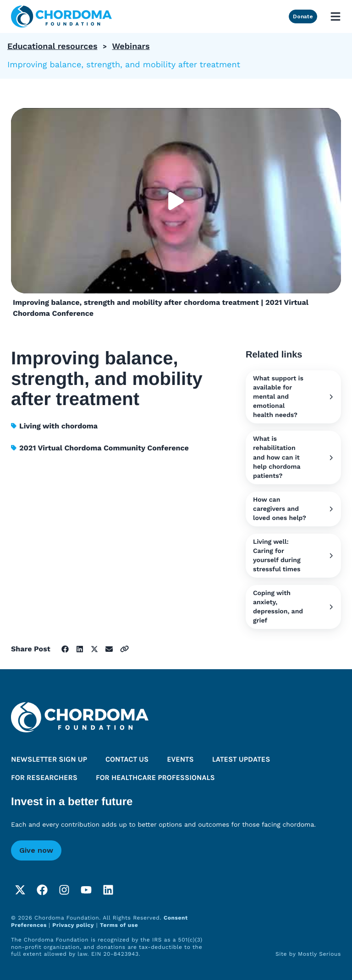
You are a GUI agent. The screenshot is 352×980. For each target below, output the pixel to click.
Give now (36, 850)
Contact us (127, 760)
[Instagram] (64, 890)
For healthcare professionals (155, 778)
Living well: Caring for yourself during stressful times (293, 556)
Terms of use (119, 925)
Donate (303, 16)
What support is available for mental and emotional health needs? (293, 397)
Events (180, 760)
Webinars (131, 46)
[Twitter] (20, 890)
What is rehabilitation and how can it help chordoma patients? (293, 457)
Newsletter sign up (49, 760)
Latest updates (241, 760)
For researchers (44, 778)
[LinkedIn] (108, 890)
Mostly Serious (319, 954)
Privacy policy (73, 925)
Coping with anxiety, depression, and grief (293, 607)
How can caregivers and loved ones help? (293, 509)
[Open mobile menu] (335, 16)
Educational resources (52, 46)
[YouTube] (86, 890)
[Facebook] (42, 890)
